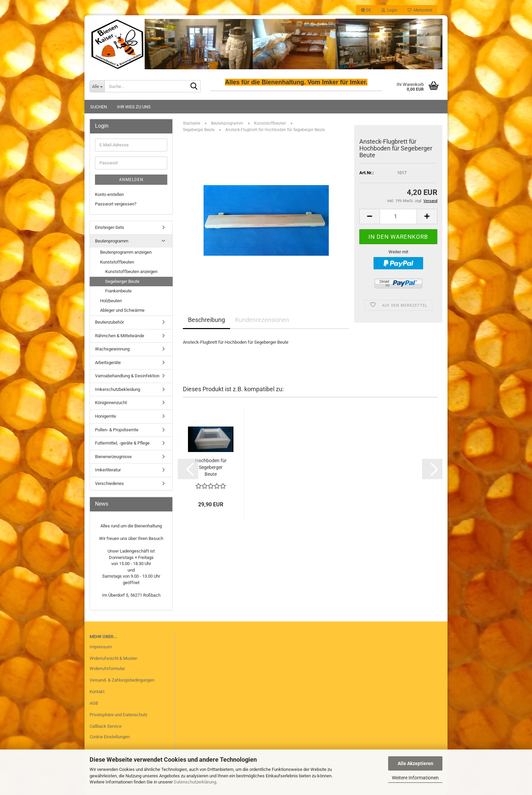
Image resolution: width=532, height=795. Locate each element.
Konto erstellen (109, 194)
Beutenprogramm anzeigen (126, 252)
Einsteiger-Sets (110, 227)
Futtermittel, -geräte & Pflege (122, 443)
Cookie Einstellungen (110, 737)
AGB (94, 703)
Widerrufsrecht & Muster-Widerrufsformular (114, 663)
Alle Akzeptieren (415, 763)
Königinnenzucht (111, 403)
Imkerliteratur (108, 470)
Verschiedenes (109, 483)
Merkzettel (420, 10)
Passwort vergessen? (116, 204)
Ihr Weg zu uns (134, 107)
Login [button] (389, 10)
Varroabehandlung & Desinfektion (127, 376)
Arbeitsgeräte (108, 363)
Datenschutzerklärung (195, 782)
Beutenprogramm (112, 241)
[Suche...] (97, 86)
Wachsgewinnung (112, 349)
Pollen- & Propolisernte (117, 430)
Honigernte (106, 416)
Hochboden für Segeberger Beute (211, 467)
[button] (366, 10)
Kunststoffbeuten (117, 262)
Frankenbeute (118, 291)
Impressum (101, 647)
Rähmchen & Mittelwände (120, 336)
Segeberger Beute (122, 281)
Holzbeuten (111, 301)
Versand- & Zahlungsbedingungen (122, 680)
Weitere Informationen (415, 778)
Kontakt (97, 692)
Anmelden (131, 180)
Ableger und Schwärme (122, 310)
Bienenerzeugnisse (113, 457)
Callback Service (106, 726)
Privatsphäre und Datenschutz (118, 715)
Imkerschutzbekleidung (118, 389)
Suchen (99, 107)
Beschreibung (206, 320)
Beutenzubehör (109, 322)
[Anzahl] (398, 216)
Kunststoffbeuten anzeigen (131, 272)
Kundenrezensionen (262, 320)
